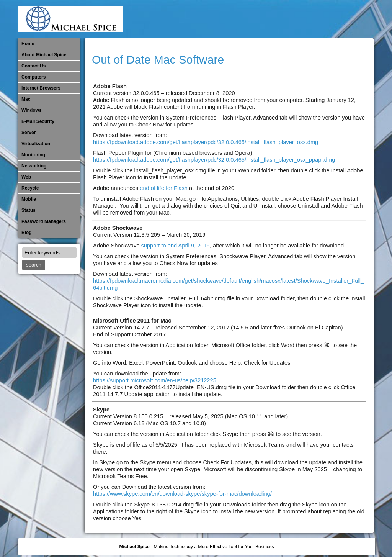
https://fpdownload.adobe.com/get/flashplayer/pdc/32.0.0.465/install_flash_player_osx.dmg (206, 142)
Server (29, 133)
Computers (33, 77)
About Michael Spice (44, 55)
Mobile (290, 19)
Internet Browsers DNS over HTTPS (252, 19)
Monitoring (303, 19)
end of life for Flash (164, 188)
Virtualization (36, 144)
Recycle (30, 188)
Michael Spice (134, 547)
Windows (32, 110)
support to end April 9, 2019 (175, 246)
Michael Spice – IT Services (278, 19)
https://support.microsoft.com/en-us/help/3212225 (155, 380)
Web (26, 177)
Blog (27, 233)
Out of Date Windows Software (341, 19)
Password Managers (353, 19)
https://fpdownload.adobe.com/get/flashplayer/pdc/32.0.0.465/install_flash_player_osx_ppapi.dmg (214, 160)
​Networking (315, 19)
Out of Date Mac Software (328, 19)
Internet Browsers (41, 88)
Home (28, 44)
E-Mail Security (240, 19)
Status (29, 210)
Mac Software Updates (265, 19)
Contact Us (33, 66)
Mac (26, 99)
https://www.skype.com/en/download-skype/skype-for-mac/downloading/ (182, 494)
